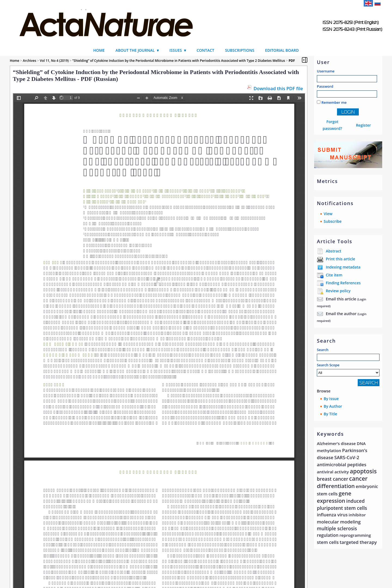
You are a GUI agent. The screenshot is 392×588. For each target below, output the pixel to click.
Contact (205, 50)
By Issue (331, 399)
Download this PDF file (278, 88)
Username (326, 71)
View (328, 214)
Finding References (343, 283)
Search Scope (348, 369)
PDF (292, 61)
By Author (333, 406)
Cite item (334, 275)
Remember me (334, 102)
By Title (330, 414)
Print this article (341, 259)
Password (325, 86)
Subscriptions (240, 50)
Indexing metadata (343, 267)
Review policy (338, 291)
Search (323, 350)
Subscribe (333, 221)
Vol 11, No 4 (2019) (54, 61)
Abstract (334, 251)
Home (99, 50)
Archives (30, 61)
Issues (176, 50)
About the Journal (135, 50)
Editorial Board (282, 50)
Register (363, 125)
